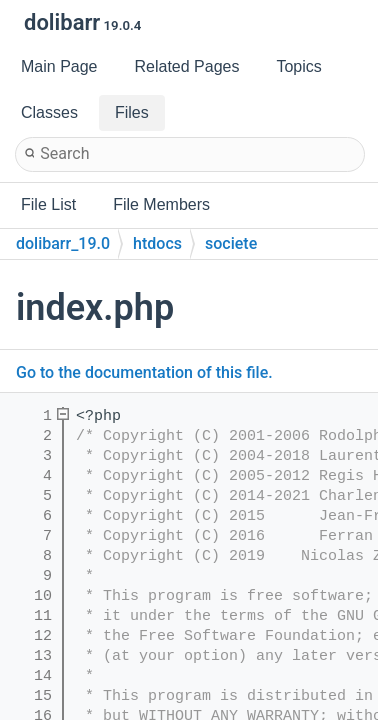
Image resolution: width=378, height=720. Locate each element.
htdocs (157, 243)
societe (231, 243)
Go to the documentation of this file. (144, 372)
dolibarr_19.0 (63, 243)
